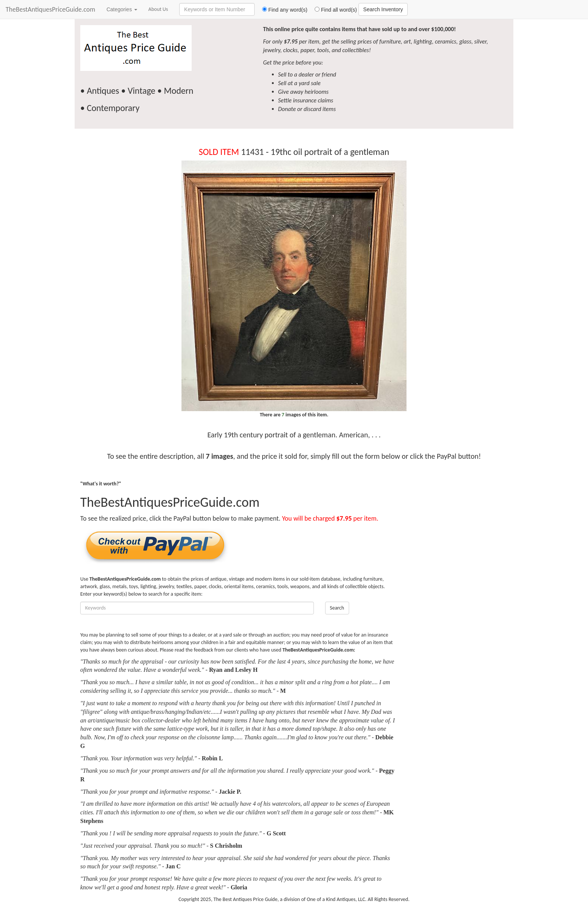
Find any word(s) (282, 10)
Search (337, 608)
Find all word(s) (333, 10)
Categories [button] (122, 9)
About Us (158, 9)
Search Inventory (383, 9)
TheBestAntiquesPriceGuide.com (50, 9)
